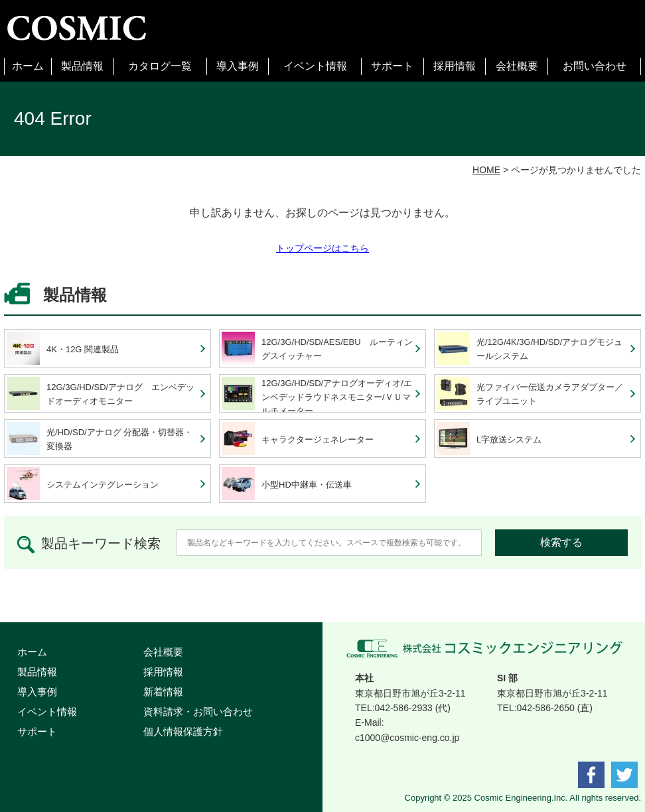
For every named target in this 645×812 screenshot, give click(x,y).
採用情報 (455, 66)
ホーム (28, 66)
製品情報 (82, 66)
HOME (486, 170)
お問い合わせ (595, 66)
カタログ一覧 (160, 66)
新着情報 (163, 692)
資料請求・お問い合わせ (198, 711)
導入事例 (238, 66)
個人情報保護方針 (183, 731)
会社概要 (517, 66)
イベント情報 (315, 66)
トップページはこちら (322, 248)
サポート (392, 66)
